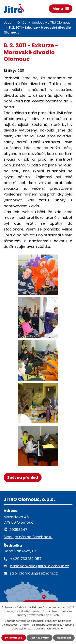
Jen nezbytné (40, 638)
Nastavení (64, 638)
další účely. (53, 615)
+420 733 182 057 (26, 559)
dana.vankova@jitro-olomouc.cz (39, 566)
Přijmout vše (14, 638)
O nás (22, 23)
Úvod (8, 23)
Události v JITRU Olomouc (51, 23)
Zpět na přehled (23, 477)
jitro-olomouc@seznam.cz (34, 573)
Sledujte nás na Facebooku (28, 537)
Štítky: (10, 71)
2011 (21, 71)
